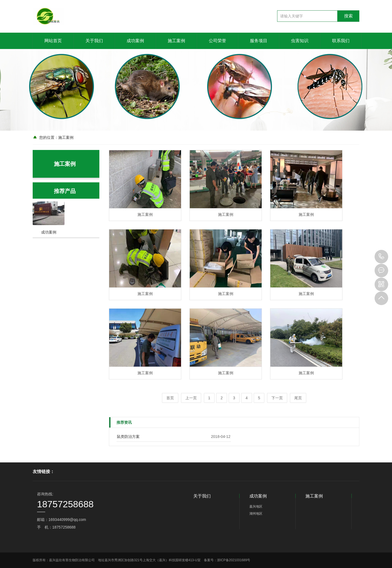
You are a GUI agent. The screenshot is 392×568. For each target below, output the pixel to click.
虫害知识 (300, 41)
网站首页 (53, 41)
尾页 (298, 398)
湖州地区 (256, 514)
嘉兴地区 (256, 506)
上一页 (191, 398)
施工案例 (176, 41)
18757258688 (381, 257)
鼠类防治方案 (128, 437)
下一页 (277, 398)
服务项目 (259, 41)
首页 (170, 398)
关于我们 (94, 41)
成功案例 (135, 41)
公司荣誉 (218, 41)
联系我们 (341, 41)
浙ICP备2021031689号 (234, 560)
